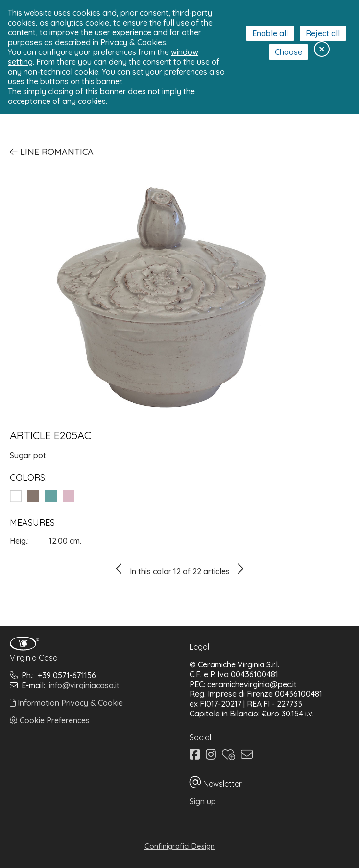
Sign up (203, 801)
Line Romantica (52, 152)
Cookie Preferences (50, 720)
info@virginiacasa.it (84, 685)
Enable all (270, 33)
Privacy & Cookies (133, 42)
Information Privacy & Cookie (66, 703)
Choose (288, 52)
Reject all (323, 33)
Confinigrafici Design (179, 846)
